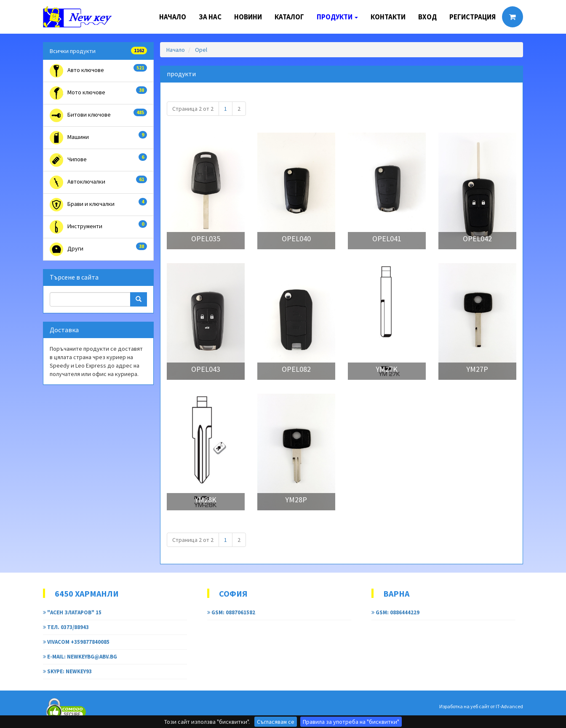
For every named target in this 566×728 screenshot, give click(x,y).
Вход (427, 17)
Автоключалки (98, 182)
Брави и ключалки (98, 205)
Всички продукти (98, 51)
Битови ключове (98, 115)
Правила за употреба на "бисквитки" (351, 722)
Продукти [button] (337, 17)
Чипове (98, 160)
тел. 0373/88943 (66, 627)
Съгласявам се (276, 722)
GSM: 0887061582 (231, 612)
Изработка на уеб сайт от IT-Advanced (481, 706)
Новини (248, 17)
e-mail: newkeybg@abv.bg (80, 657)
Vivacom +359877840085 (76, 642)
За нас (210, 17)
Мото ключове (98, 93)
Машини (98, 138)
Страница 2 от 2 (193, 109)
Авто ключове (98, 71)
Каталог (289, 17)
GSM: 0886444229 (395, 612)
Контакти (388, 17)
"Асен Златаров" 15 (72, 612)
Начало (173, 17)
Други (98, 249)
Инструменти (98, 227)
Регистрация (473, 17)
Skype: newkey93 (67, 671)
